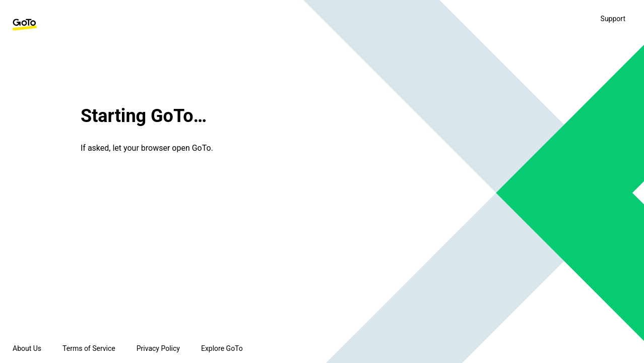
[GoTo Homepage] (25, 25)
